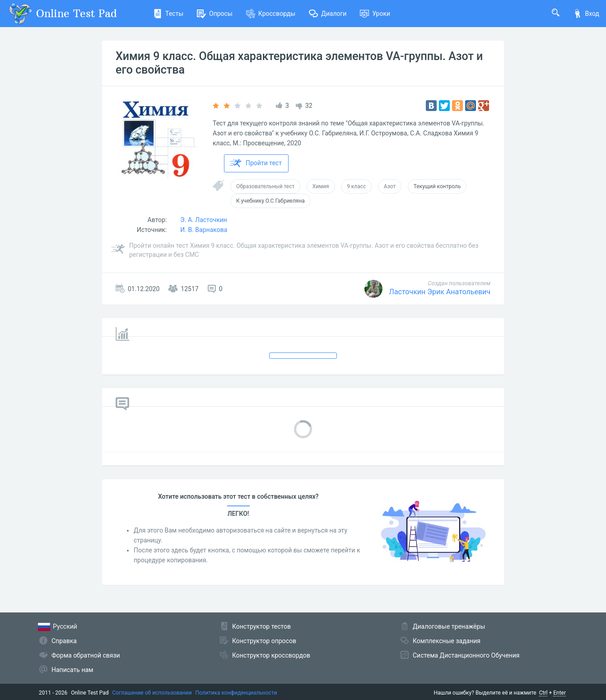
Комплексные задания (447, 641)
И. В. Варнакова (204, 230)
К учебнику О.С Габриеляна (270, 201)
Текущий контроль (437, 186)
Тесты (168, 14)
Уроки (375, 14)
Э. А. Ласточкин (204, 220)
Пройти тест (256, 163)
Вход (586, 14)
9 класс (356, 186)
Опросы (215, 14)
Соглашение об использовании (152, 693)
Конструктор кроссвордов (271, 655)
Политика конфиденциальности (236, 693)
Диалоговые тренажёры (449, 626)
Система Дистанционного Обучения (466, 655)
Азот (390, 186)
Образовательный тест (265, 186)
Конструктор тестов (261, 626)
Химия (321, 186)
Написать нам (72, 670)
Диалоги (328, 14)
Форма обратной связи (86, 655)
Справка (64, 641)
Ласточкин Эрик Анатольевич (440, 292)
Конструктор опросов (264, 641)
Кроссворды (271, 14)
